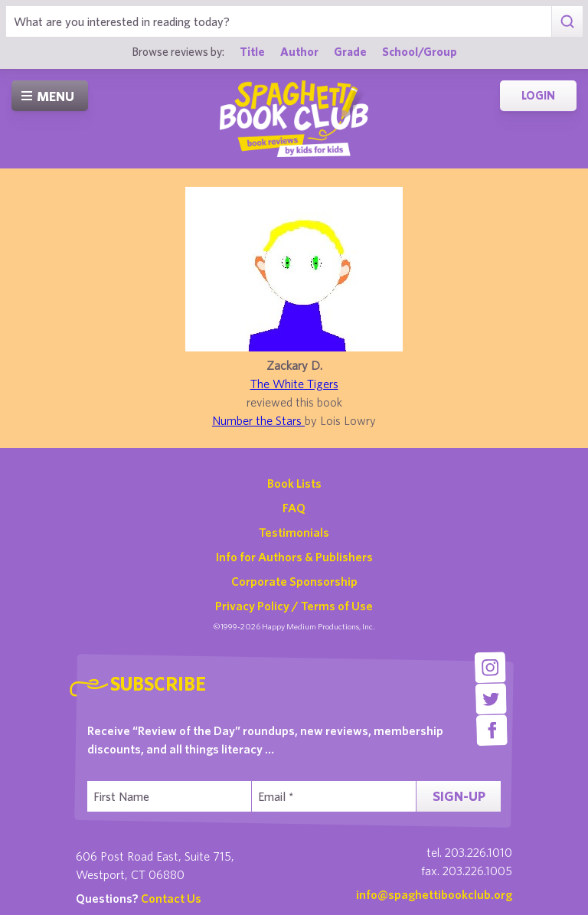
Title (252, 51)
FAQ (294, 508)
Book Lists (294, 483)
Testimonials (294, 532)
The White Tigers (294, 384)
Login (538, 95)
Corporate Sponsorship (294, 581)
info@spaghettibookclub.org (434, 894)
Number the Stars (258, 420)
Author (299, 51)
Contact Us (171, 898)
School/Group (420, 51)
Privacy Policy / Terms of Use (294, 606)
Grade (350, 51)
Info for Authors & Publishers (294, 557)
